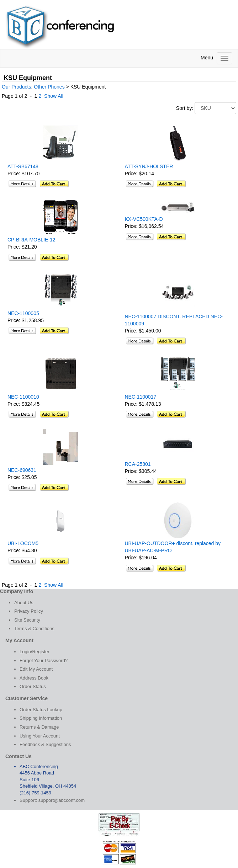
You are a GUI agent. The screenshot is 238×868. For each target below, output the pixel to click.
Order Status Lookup (41, 710)
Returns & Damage (39, 727)
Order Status (33, 686)
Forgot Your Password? (44, 661)
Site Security (27, 620)
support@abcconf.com (62, 800)
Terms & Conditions (34, 629)
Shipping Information (41, 718)
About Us (24, 603)
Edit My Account (36, 669)
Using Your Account (40, 736)
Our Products (16, 87)
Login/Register (35, 652)
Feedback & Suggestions (45, 744)
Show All (54, 96)
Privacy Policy (29, 611)
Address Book (34, 678)
